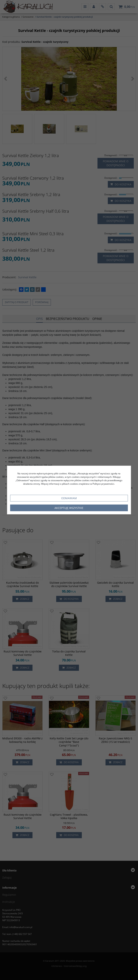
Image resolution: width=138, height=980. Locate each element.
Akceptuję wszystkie (69, 508)
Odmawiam (69, 498)
